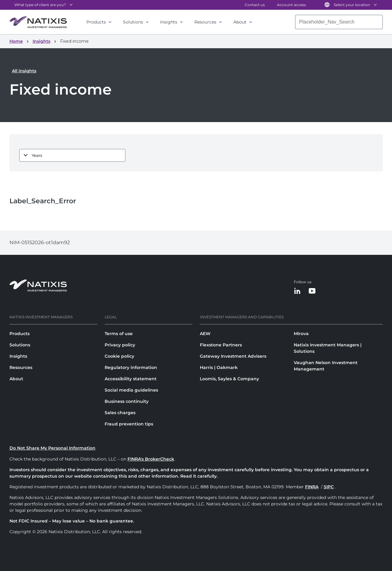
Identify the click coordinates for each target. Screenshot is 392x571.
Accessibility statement (131, 379)
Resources (205, 22)
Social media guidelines (131, 390)
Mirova (301, 334)
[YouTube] (312, 291)
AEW (205, 334)
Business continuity (127, 401)
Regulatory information (131, 367)
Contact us (255, 5)
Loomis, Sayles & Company (229, 379)
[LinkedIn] (297, 291)
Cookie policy (119, 356)
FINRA (312, 487)
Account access (291, 5)
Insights (169, 22)
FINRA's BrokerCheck (151, 459)
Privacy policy (120, 345)
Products (96, 22)
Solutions (133, 22)
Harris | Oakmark (219, 367)
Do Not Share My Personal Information (52, 448)
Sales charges (120, 413)
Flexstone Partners (221, 345)
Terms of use (119, 334)
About (240, 22)
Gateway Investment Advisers (233, 356)
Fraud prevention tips (129, 424)
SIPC (329, 487)
